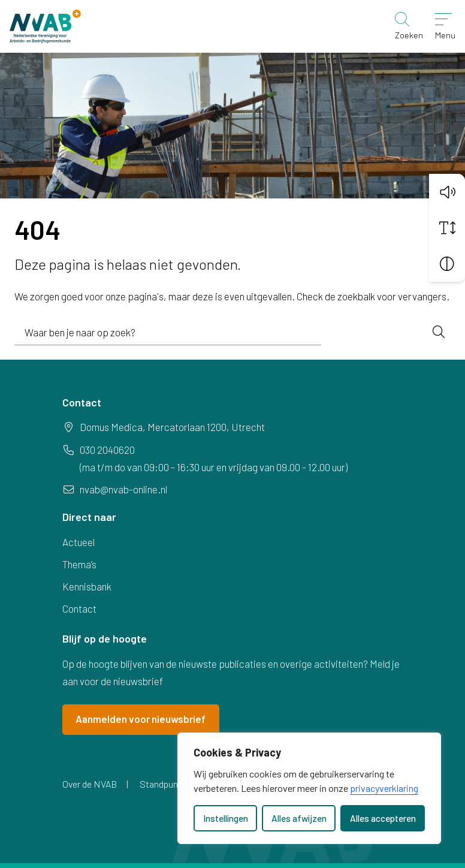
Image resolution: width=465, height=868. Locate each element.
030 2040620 (107, 450)
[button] (447, 191)
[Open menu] (445, 26)
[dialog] (309, 788)
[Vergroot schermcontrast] (447, 263)
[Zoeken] (409, 26)
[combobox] (168, 333)
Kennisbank (87, 586)
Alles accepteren (383, 818)
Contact (79, 608)
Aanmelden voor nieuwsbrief (141, 719)
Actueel (78, 542)
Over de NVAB (90, 784)
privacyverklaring (384, 788)
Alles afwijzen (299, 818)
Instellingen (226, 818)
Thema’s (79, 564)
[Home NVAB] (45, 26)
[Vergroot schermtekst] (447, 227)
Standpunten (165, 784)
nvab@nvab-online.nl (123, 489)
